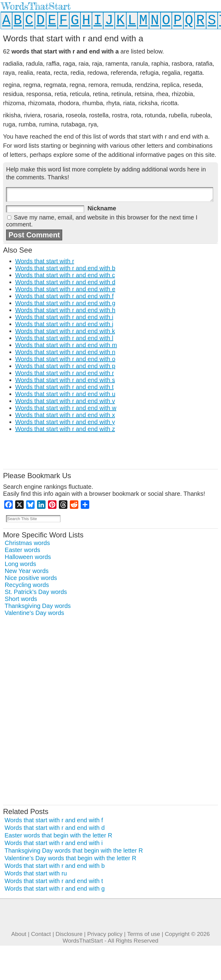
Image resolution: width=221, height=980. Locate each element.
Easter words (23, 550)
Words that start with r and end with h (65, 310)
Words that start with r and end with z (65, 429)
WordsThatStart (36, 6)
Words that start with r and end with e (65, 289)
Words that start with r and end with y (65, 422)
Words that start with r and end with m (66, 345)
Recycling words (27, 585)
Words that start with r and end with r (65, 373)
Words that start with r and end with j (64, 324)
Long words (20, 564)
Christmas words (27, 543)
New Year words (27, 571)
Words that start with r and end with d (65, 282)
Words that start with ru (36, 873)
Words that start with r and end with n (65, 352)
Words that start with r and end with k (65, 331)
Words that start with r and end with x (65, 415)
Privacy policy (105, 934)
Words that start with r (45, 261)
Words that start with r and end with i (64, 317)
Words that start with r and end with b (65, 268)
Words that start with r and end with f (64, 296)
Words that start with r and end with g (65, 303)
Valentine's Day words (35, 613)
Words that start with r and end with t (64, 387)
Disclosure (69, 934)
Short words (21, 599)
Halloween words (28, 557)
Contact (41, 934)
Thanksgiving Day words (38, 606)
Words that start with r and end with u (65, 394)
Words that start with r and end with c (65, 275)
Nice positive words (31, 578)
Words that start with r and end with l (64, 338)
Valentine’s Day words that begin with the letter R (70, 858)
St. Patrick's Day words (36, 592)
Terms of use (144, 934)
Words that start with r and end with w (66, 408)
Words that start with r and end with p (65, 366)
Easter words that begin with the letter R (58, 835)
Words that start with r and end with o (65, 359)
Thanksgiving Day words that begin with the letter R (74, 851)
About (19, 934)
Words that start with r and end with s (65, 380)
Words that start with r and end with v (65, 401)
